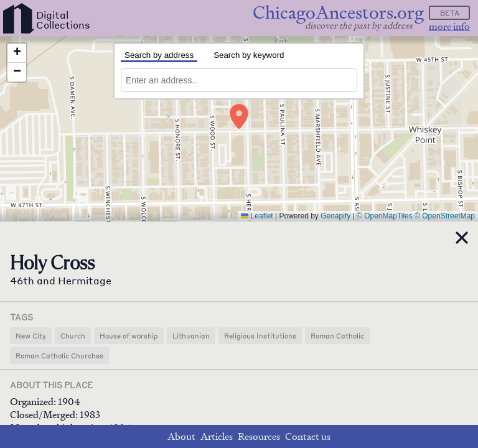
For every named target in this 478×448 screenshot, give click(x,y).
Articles (217, 436)
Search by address (159, 55)
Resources (259, 436)
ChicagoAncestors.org (338, 13)
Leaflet (257, 216)
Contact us (308, 436)
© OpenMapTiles (385, 216)
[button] (239, 116)
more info (449, 26)
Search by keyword (249, 55)
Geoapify (335, 216)
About (181, 436)
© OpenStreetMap (445, 216)
